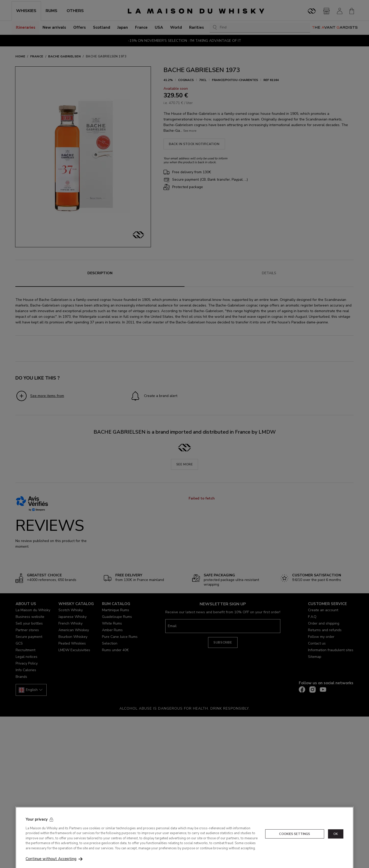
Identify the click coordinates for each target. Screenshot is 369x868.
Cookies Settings (295, 841)
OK (336, 841)
